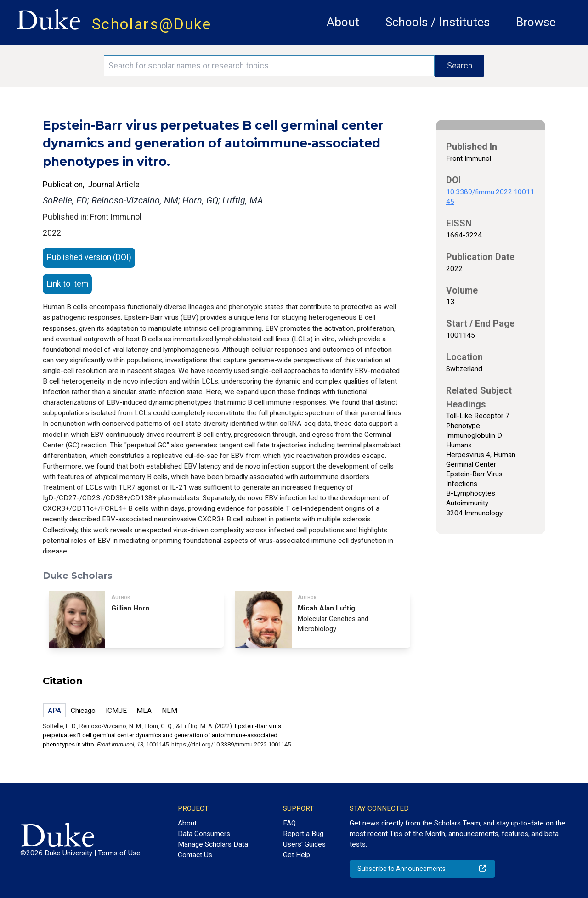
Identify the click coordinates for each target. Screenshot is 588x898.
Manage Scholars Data (213, 844)
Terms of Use (119, 853)
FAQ (289, 823)
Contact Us (195, 855)
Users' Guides (304, 844)
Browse (536, 22)
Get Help (297, 855)
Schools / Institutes (438, 22)
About (343, 22)
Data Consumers (204, 834)
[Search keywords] (269, 66)
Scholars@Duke (152, 24)
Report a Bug (303, 834)
